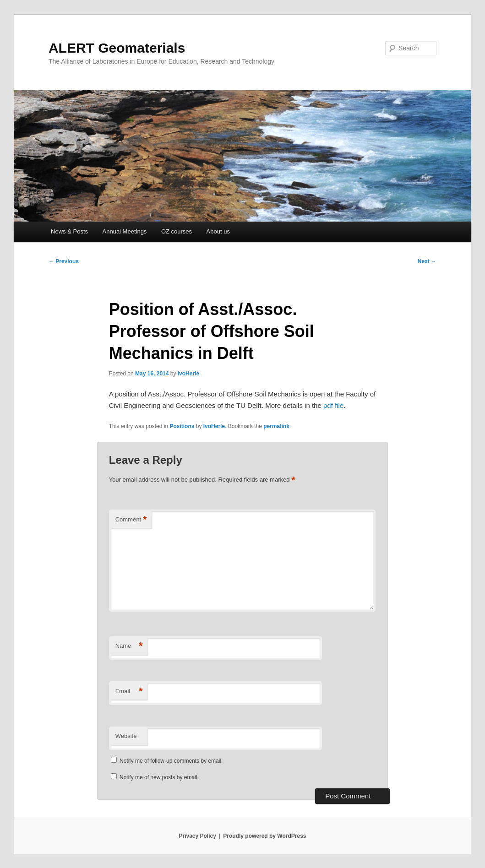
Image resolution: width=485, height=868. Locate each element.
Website (126, 736)
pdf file (333, 405)
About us (218, 231)
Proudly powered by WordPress (264, 836)
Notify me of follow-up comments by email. (171, 761)
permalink (276, 426)
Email (129, 692)
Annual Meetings (125, 231)
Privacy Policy (197, 836)
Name (129, 646)
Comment (131, 520)
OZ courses (177, 231)
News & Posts (69, 231)
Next (427, 261)
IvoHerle (188, 374)
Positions (182, 426)
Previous (64, 261)
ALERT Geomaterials (117, 48)
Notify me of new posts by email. (159, 777)
